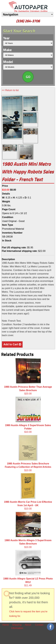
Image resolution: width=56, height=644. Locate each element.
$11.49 (28, 568)
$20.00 (28, 377)
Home (6, 625)
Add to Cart (12, 344)
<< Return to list (10, 90)
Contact (39, 625)
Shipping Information (17, 626)
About (28, 625)
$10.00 (28, 415)
